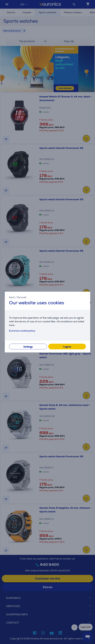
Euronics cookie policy (22, 331)
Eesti (12, 297)
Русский (22, 297)
